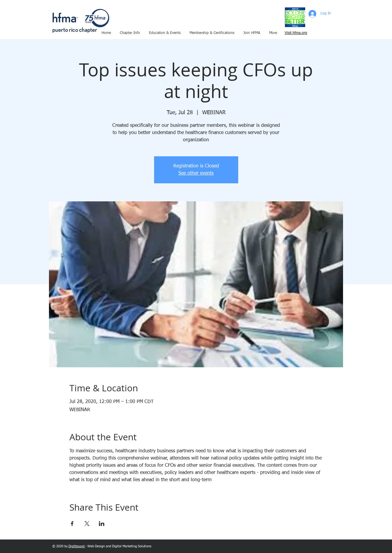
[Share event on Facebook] (72, 524)
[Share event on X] (87, 524)
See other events (196, 173)
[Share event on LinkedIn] (102, 524)
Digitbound (77, 546)
